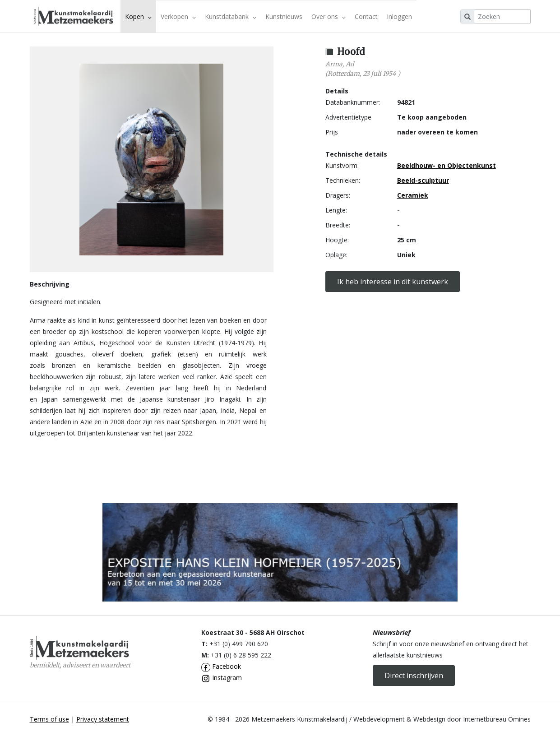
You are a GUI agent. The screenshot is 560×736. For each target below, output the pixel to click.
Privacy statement (103, 719)
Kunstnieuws (284, 16)
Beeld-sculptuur (423, 180)
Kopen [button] (138, 16)
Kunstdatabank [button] (231, 16)
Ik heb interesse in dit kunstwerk (393, 282)
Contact (366, 16)
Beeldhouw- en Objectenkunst (447, 165)
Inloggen (399, 16)
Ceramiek (413, 195)
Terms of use (49, 719)
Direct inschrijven (414, 676)
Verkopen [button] (178, 16)
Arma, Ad (340, 64)
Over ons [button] (329, 16)
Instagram (222, 678)
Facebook (221, 666)
